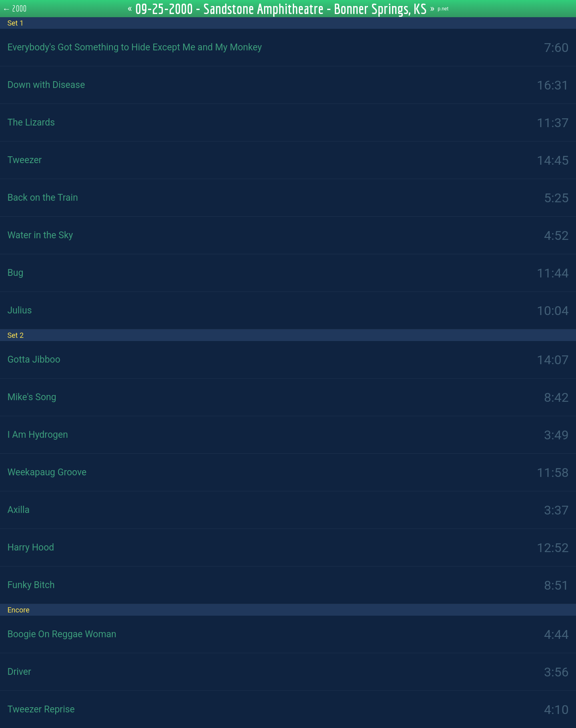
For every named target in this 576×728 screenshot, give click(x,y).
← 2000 (15, 8)
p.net (443, 9)
